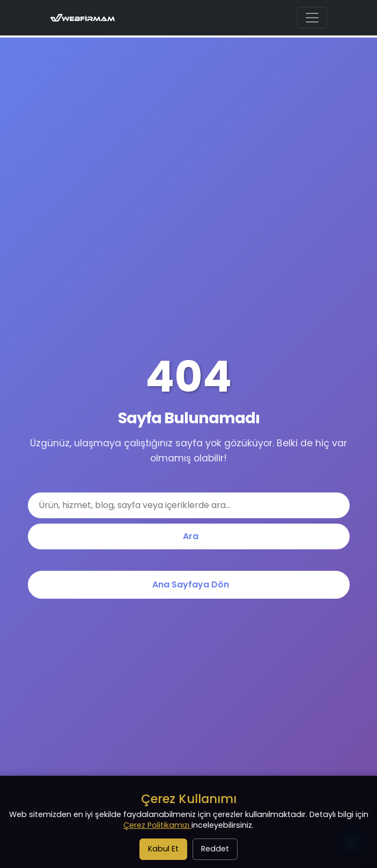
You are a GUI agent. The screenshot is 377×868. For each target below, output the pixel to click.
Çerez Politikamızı (157, 825)
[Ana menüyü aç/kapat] (312, 18)
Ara (191, 536)
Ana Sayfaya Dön (191, 584)
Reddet (215, 849)
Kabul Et (163, 849)
